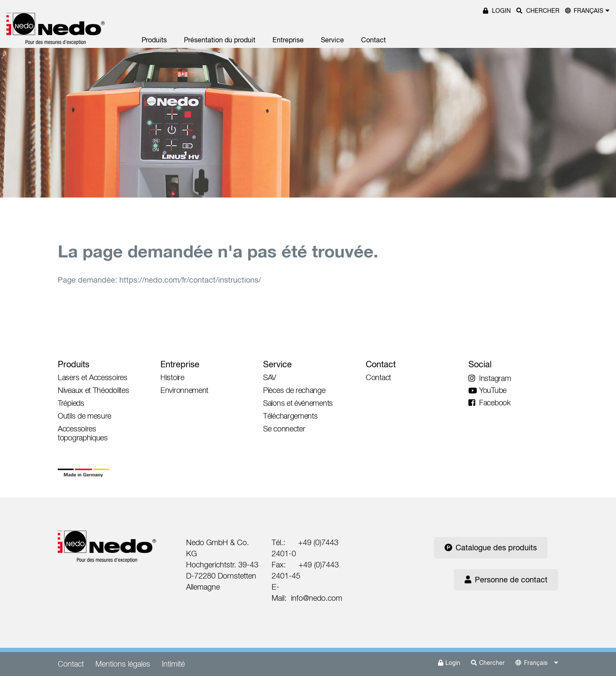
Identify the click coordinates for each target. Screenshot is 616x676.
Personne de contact (506, 580)
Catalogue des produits (491, 548)
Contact (373, 40)
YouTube (487, 390)
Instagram (490, 378)
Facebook (490, 403)
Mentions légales (123, 664)
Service (332, 40)
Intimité (173, 664)
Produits (154, 40)
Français (588, 11)
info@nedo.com (317, 598)
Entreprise (288, 40)
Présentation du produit (220, 40)
